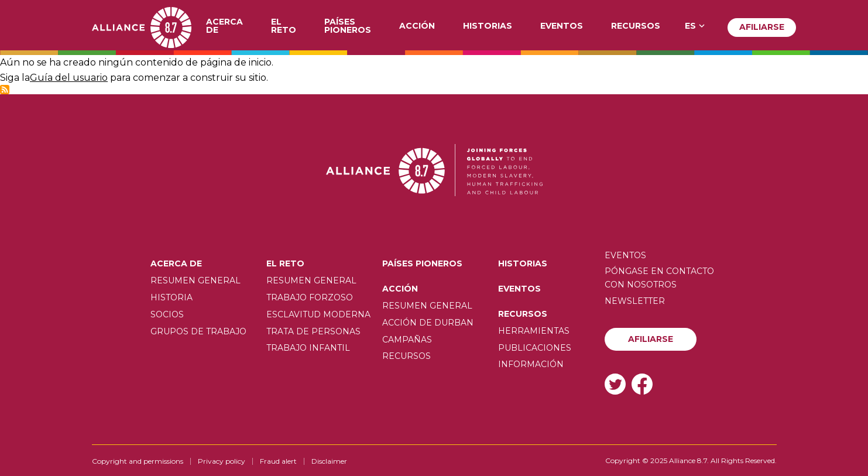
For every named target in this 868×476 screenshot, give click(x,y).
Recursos (636, 26)
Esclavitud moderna (318, 314)
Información (531, 364)
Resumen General (195, 280)
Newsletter (635, 301)
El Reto (284, 26)
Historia (171, 297)
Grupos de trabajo (198, 331)
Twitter (615, 384)
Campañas (407, 340)
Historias (488, 26)
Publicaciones (535, 348)
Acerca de (224, 26)
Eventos (562, 26)
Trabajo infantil (308, 348)
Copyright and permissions (138, 461)
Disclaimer (329, 461)
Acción (417, 26)
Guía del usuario (69, 78)
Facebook (642, 384)
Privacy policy (222, 461)
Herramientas (534, 331)
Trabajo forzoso (310, 297)
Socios (167, 314)
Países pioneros (348, 26)
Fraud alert (278, 461)
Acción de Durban (428, 323)
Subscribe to (5, 90)
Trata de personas (313, 331)
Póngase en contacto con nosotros (659, 278)
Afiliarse (762, 27)
